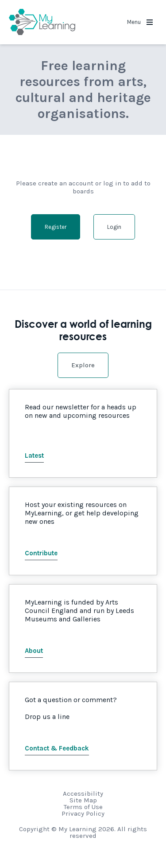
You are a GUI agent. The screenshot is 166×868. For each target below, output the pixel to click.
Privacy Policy (83, 813)
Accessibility (83, 793)
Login (114, 227)
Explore (83, 365)
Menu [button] (140, 22)
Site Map (83, 800)
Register (56, 227)
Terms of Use (83, 807)
